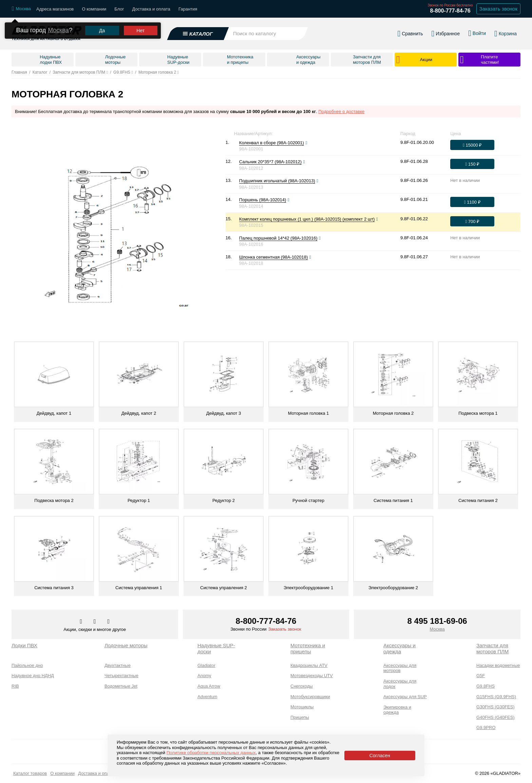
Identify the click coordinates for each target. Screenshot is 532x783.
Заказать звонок (284, 629)
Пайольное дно (27, 665)
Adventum (207, 697)
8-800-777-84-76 (450, 11)
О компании (94, 9)
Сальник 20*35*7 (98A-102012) (270, 162)
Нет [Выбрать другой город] (140, 24)
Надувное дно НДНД (33, 676)
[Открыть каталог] (198, 30)
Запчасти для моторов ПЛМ (492, 648)
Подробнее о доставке (341, 111)
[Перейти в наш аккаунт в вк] (82, 622)
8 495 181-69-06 (437, 621)
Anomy (204, 676)
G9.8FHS (486, 686)
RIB (15, 686)
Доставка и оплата (151, 9)
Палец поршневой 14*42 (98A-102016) (278, 238)
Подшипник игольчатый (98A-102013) (277, 181)
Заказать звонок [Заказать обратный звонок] (498, 9)
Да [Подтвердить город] (102, 24)
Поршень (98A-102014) (263, 200)
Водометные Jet (121, 686)
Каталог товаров (30, 773)
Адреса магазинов (55, 9)
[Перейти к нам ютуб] (109, 622)
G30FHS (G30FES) (496, 707)
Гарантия (188, 9)
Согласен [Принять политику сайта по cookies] (380, 756)
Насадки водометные (498, 665)
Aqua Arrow (209, 686)
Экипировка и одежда (397, 710)
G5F (481, 676)
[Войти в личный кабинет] (477, 30)
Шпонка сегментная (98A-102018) (274, 257)
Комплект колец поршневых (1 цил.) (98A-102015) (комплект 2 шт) (307, 219)
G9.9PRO (486, 728)
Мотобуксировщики (310, 697)
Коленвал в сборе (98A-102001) (272, 143)
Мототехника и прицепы (308, 648)
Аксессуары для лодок (400, 684)
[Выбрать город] (21, 9)
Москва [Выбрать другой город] (58, 23)
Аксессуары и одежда (400, 648)
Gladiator (206, 665)
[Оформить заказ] (472, 145)
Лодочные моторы (126, 645)
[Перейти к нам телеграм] (95, 622)
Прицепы (300, 717)
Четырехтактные (121, 676)
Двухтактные (118, 665)
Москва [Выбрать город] (437, 629)
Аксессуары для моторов (400, 668)
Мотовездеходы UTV (312, 676)
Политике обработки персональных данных (211, 753)
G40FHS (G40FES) (496, 717)
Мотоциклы (302, 707)
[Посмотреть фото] (306, 143)
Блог (119, 9)
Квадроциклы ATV (309, 665)
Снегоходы (302, 686)
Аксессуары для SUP (405, 697)
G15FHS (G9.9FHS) (496, 697)
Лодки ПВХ (24, 645)
